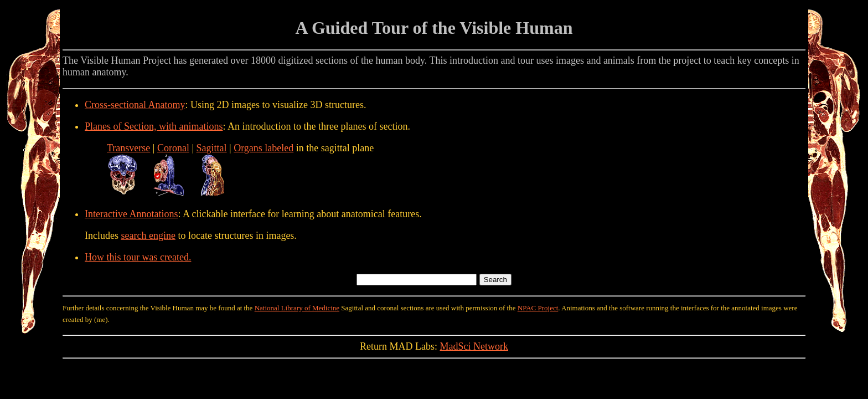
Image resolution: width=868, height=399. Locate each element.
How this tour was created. (138, 257)
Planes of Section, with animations (154, 126)
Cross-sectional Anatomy (135, 105)
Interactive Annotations (131, 214)
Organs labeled (263, 148)
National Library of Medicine (297, 308)
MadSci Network (474, 346)
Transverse (128, 148)
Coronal (173, 148)
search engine (148, 236)
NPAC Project (538, 308)
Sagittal (212, 148)
